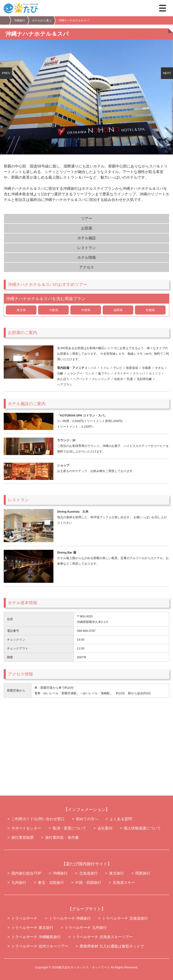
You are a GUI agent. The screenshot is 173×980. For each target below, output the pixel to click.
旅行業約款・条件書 (62, 837)
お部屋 (87, 228)
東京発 (21, 310)
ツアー (87, 218)
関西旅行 (143, 873)
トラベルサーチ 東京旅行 (32, 928)
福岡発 (118, 310)
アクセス (87, 267)
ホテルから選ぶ (42, 20)
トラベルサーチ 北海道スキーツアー (102, 937)
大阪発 (54, 310)
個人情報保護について (142, 828)
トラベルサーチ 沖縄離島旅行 (36, 937)
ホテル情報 (87, 257)
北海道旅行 (88, 873)
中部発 (86, 310)
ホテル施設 (87, 238)
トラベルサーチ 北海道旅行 (125, 918)
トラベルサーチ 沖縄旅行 (70, 918)
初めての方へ (87, 819)
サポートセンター (26, 828)
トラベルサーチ (24, 918)
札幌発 (150, 310)
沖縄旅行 (20, 20)
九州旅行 (19, 883)
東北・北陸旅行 (51, 883)
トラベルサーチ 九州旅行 (86, 928)
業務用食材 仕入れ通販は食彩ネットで (112, 946)
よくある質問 (121, 819)
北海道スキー (124, 883)
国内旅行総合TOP (26, 873)
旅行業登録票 (23, 837)
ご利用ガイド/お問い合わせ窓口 (38, 819)
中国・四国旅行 (88, 883)
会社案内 (105, 828)
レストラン (87, 248)
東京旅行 (117, 873)
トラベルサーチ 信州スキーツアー (40, 946)
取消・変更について (69, 828)
